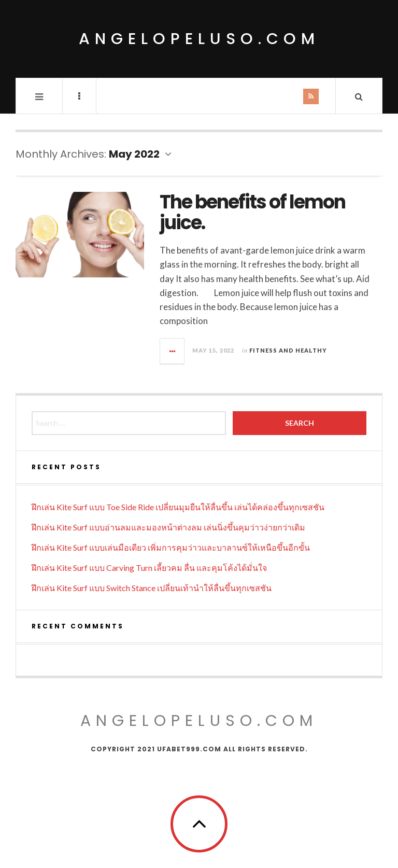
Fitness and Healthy (288, 350)
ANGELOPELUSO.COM (199, 721)
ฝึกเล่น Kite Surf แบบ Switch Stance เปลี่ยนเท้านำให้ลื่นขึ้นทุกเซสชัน (152, 588)
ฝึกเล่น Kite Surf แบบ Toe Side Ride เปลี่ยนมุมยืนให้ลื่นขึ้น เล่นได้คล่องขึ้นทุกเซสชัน (178, 507)
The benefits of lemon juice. (252, 212)
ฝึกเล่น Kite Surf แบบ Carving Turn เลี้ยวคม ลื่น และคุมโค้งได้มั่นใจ (149, 568)
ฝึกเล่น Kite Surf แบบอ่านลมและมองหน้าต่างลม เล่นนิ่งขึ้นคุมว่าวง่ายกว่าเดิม (168, 527)
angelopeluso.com (199, 39)
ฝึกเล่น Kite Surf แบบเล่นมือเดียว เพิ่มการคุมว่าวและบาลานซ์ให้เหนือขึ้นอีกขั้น (171, 547)
